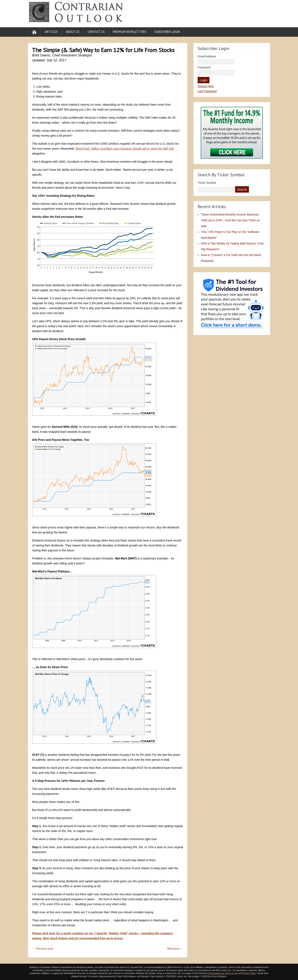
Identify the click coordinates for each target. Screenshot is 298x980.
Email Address (207, 56)
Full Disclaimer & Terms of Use (223, 973)
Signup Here (206, 86)
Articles (51, 32)
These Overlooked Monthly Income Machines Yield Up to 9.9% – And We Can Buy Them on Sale (230, 220)
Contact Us (96, 32)
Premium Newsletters (130, 32)
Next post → (175, 949)
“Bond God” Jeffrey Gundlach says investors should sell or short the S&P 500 (125, 149)
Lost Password (207, 91)
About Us (73, 32)
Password (204, 67)
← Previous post (43, 949)
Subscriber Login (167, 32)
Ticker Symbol (207, 183)
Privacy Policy (249, 973)
